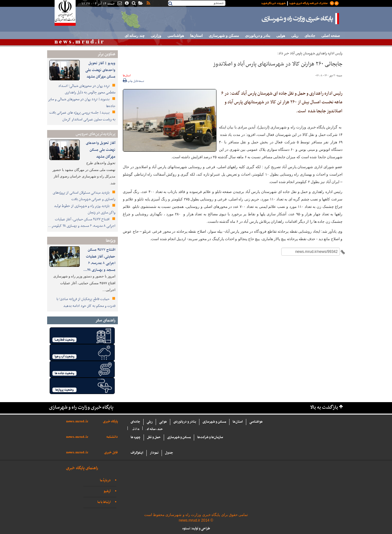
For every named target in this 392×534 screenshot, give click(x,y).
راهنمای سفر (105, 320)
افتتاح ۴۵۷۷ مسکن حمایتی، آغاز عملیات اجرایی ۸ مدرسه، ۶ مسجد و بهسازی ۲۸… (99, 260)
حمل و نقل (154, 437)
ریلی (295, 36)
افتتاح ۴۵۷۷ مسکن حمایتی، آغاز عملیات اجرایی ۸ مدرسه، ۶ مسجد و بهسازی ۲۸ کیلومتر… (82, 223)
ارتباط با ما (104, 502)
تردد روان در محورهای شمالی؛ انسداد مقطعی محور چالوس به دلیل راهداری (87, 89)
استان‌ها (196, 36)
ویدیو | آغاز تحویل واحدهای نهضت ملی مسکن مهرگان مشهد (100, 70)
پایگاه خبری (110, 422)
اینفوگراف (137, 453)
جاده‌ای (310, 36)
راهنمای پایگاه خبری (82, 468)
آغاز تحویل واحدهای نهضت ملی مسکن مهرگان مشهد (101, 150)
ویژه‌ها (111, 241)
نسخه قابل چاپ (134, 81)
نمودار (154, 453)
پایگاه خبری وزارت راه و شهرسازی (301, 19)
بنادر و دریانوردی (258, 36)
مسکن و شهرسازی (224, 36)
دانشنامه (112, 437)
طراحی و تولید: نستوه (196, 529)
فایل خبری (111, 453)
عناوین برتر (106, 54)
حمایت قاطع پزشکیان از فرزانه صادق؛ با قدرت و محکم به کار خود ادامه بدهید (86, 303)
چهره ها (136, 437)
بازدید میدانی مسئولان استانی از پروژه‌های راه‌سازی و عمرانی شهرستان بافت (84, 196)
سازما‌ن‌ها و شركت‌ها (210, 437)
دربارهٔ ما (105, 480)
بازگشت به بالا (324, 408)
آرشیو (107, 491)
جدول (169, 453)
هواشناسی (176, 36)
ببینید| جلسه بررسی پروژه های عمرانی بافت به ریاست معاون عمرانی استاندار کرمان (82, 116)
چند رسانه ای (135, 36)
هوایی (281, 36)
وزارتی (156, 36)
